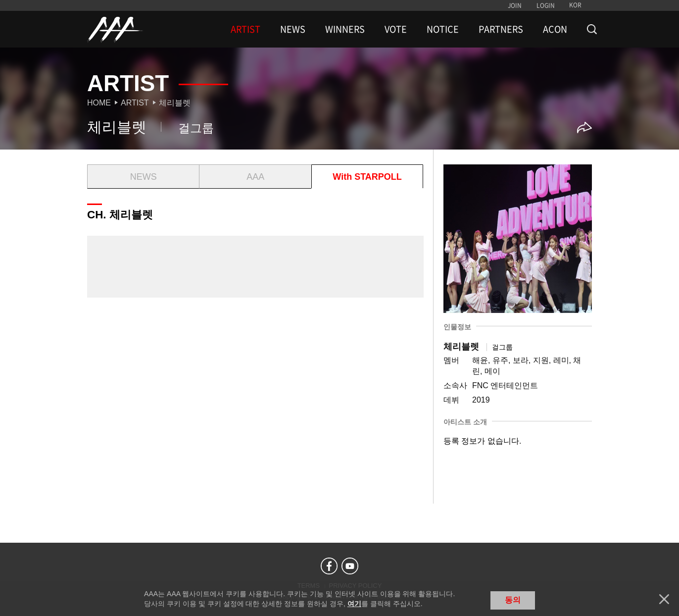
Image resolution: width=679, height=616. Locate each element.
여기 (354, 604)
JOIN (515, 5)
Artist (135, 103)
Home (99, 103)
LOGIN (546, 5)
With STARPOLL (367, 177)
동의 (513, 600)
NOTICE (443, 29)
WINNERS (345, 29)
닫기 (664, 599)
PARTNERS (501, 29)
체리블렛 (175, 103)
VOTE (396, 29)
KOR (575, 5)
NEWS (293, 29)
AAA (255, 177)
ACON (555, 29)
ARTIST (245, 29)
